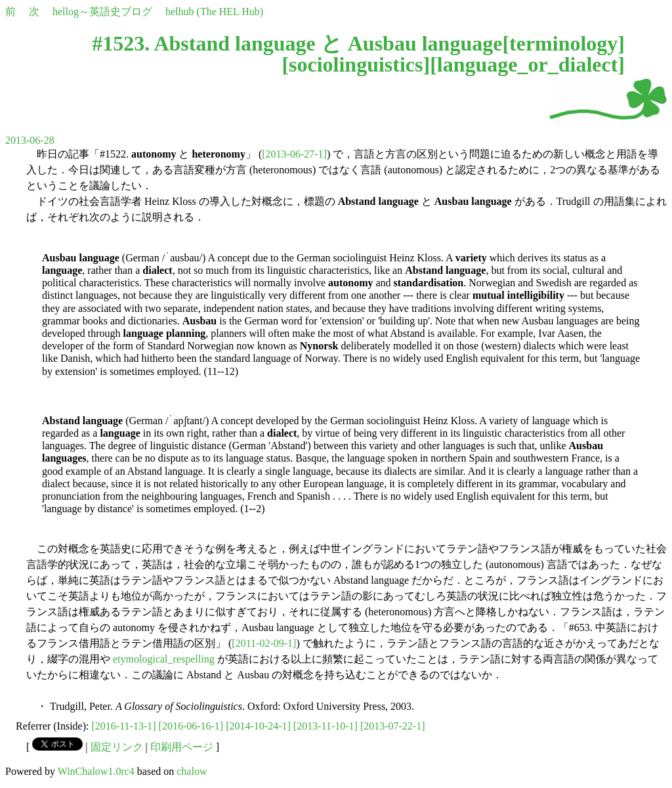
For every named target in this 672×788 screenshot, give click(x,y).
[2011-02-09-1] (264, 643)
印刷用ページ (182, 747)
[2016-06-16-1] (191, 726)
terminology (563, 43)
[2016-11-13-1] (124, 726)
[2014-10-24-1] (258, 726)
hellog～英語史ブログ (102, 11)
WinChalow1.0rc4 (96, 771)
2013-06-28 (30, 140)
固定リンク (117, 747)
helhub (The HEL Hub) (214, 11)
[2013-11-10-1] (325, 726)
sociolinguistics (356, 64)
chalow (192, 771)
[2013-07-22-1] (393, 726)
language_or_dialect (528, 64)
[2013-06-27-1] (294, 154)
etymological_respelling (164, 659)
